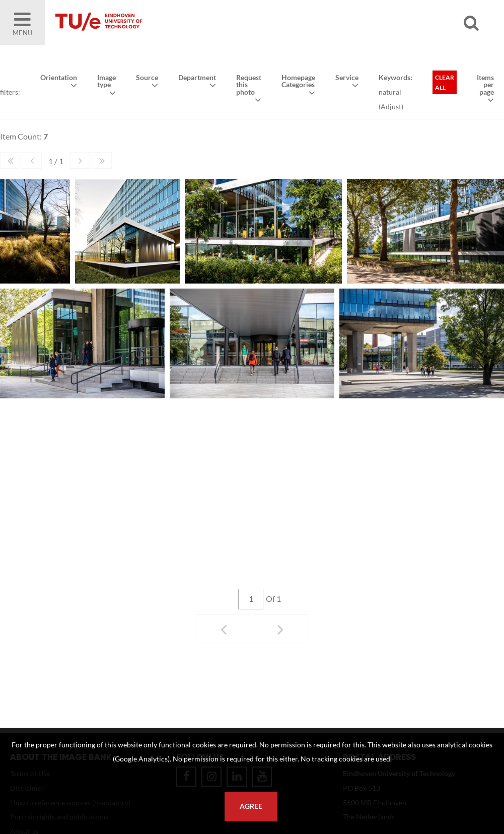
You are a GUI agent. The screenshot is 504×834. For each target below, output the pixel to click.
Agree (251, 806)
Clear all (445, 82)
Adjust (391, 107)
